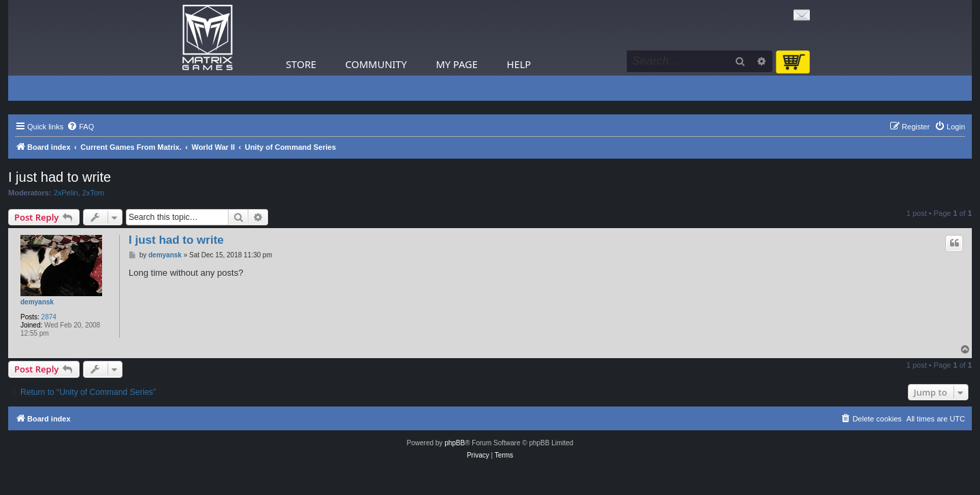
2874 (49, 317)
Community (376, 64)
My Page (457, 64)
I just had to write (60, 177)
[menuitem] (80, 127)
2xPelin (66, 193)
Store (301, 64)
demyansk (37, 302)
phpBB (455, 443)
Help (519, 64)
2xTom (93, 193)
